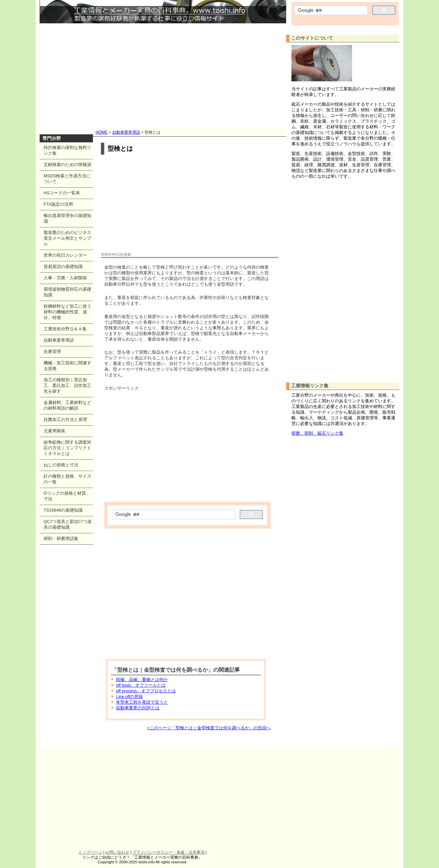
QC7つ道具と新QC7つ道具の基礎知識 (68, 524)
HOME (102, 132)
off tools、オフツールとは (141, 685)
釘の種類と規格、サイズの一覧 (67, 479)
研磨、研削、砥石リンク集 (317, 433)
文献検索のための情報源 (67, 164)
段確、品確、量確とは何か (142, 679)
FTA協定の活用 (58, 204)
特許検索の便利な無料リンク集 (67, 150)
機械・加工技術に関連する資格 (67, 366)
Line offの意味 (129, 696)
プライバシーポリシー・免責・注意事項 (169, 852)
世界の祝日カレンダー (65, 255)
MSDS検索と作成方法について (67, 179)
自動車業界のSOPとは (138, 708)
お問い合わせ (117, 852)
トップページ (90, 852)
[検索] (173, 515)
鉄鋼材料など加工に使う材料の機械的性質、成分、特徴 (67, 312)
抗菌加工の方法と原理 (65, 419)
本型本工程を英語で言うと (142, 702)
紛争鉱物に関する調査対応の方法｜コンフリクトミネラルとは (67, 448)
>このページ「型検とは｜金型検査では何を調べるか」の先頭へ (209, 728)
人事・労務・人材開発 (65, 278)
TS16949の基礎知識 (63, 510)
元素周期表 (54, 431)
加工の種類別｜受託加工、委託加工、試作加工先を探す (67, 385)
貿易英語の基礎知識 (63, 266)
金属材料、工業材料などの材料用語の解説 (67, 405)
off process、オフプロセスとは (146, 691)
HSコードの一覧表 (62, 193)
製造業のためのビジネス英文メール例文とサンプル (67, 238)
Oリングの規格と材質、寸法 (67, 496)
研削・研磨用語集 (61, 538)
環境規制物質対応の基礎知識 (67, 292)
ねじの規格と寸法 (61, 465)
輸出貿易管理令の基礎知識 (67, 218)
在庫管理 (52, 351)
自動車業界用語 (126, 132)
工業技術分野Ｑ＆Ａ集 (65, 329)
